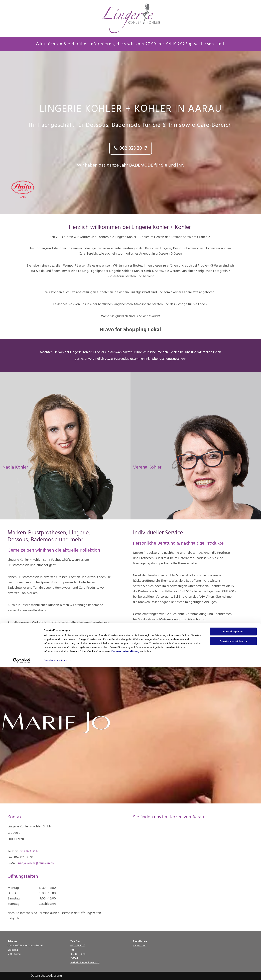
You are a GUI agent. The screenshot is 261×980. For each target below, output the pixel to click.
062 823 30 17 (29, 851)
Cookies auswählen (55, 973)
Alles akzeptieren (233, 944)
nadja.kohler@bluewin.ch (36, 863)
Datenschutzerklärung (125, 964)
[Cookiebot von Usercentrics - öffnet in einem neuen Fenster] (22, 974)
